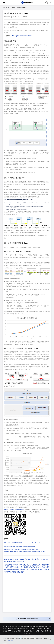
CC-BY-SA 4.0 (19, 559)
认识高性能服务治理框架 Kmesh (17, 8)
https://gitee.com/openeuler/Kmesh (22, 36)
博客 (4, 8)
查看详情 (11, 640)
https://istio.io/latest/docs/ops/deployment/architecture (20, 546)
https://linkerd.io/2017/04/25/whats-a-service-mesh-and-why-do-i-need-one (26, 543)
